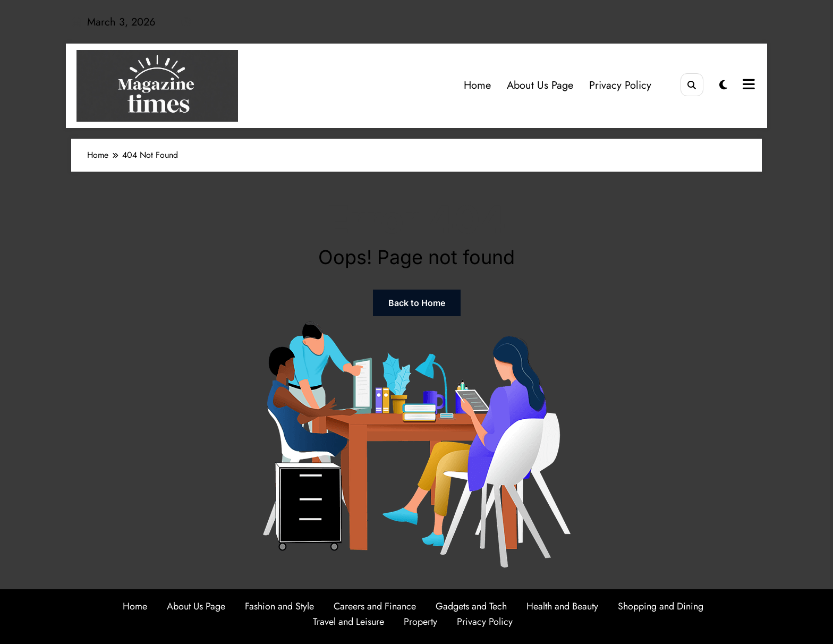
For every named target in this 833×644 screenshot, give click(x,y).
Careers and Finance (375, 606)
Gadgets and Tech (471, 606)
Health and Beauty (562, 606)
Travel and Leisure (348, 622)
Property (420, 622)
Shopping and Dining (661, 606)
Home (477, 85)
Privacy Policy (620, 85)
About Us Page (540, 85)
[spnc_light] (723, 85)
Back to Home (417, 303)
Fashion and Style (279, 606)
